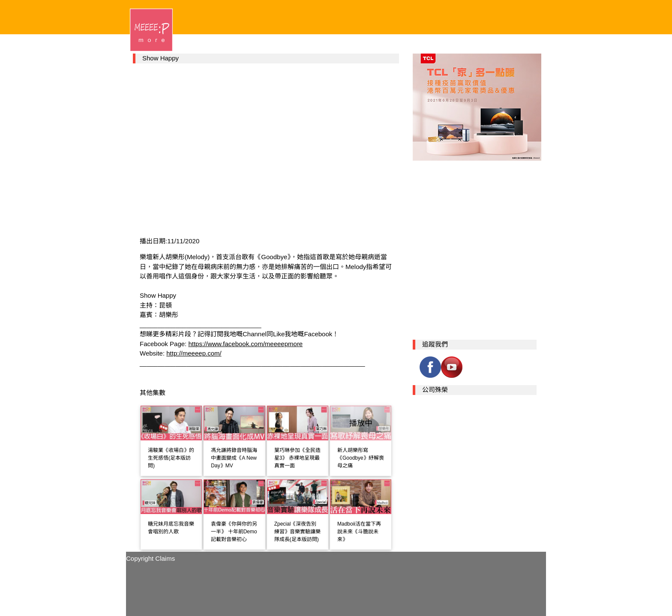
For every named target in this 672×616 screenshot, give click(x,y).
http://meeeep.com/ (194, 353)
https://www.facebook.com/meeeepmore (245, 344)
